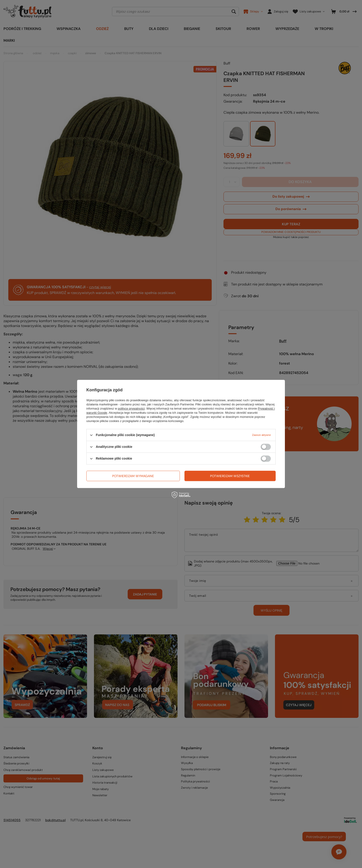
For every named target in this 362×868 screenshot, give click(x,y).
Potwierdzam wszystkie (230, 476)
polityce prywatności (131, 409)
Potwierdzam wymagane (133, 476)
